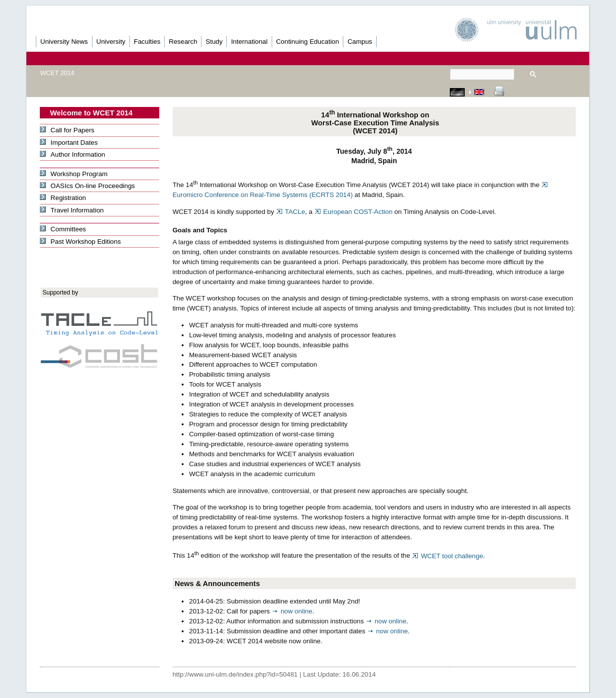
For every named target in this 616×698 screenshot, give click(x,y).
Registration (63, 198)
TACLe (291, 212)
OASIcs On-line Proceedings (87, 186)
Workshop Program (74, 174)
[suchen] (482, 74)
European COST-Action (354, 212)
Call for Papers (67, 130)
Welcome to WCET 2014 (92, 113)
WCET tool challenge (448, 556)
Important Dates (69, 143)
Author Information (72, 154)
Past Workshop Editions (80, 242)
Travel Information (72, 210)
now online (292, 611)
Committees (63, 229)
